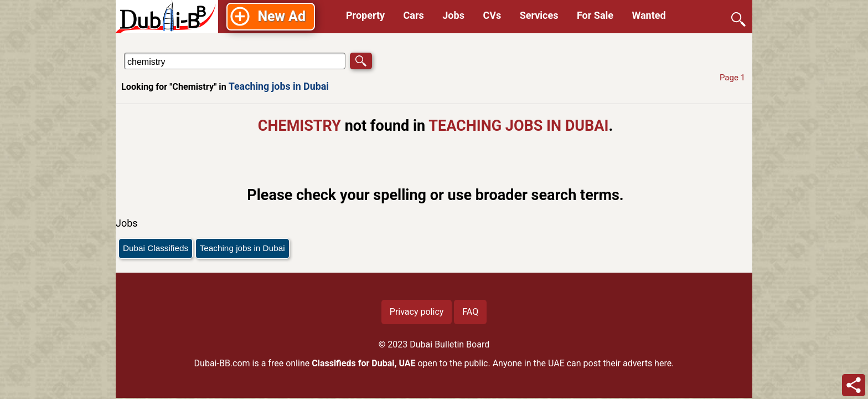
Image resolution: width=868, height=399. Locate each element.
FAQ (470, 312)
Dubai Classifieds (156, 248)
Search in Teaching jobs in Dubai (157, 52)
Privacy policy (417, 312)
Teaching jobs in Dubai (279, 86)
